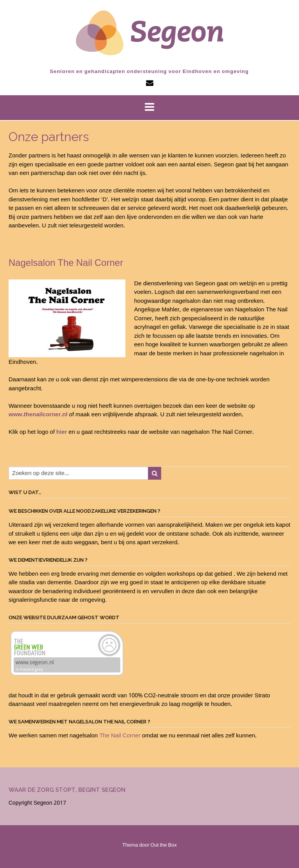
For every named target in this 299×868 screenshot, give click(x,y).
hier (62, 432)
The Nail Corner (120, 736)
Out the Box (164, 845)
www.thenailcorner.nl (38, 415)
